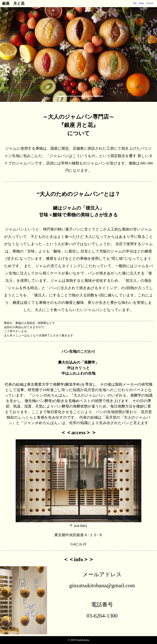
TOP (135, 3)
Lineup (141, 3)
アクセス (150, 3)
